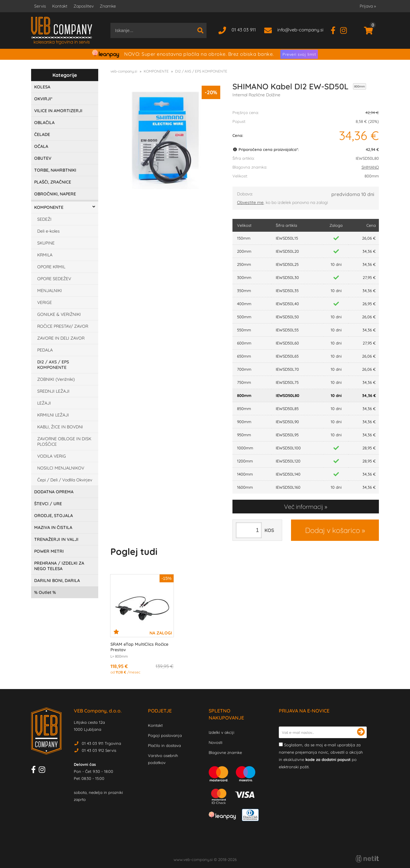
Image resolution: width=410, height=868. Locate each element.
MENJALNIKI (50, 291)
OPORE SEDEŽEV (54, 279)
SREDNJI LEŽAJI (53, 391)
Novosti (216, 742)
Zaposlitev (84, 6)
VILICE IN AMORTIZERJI (58, 111)
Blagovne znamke (225, 752)
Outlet (45, 592)
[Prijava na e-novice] (361, 732)
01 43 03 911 (244, 30)
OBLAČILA (44, 123)
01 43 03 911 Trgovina (101, 743)
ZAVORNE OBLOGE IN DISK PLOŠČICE (64, 441)
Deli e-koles (49, 231)
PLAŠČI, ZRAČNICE (53, 182)
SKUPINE (46, 243)
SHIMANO (370, 167)
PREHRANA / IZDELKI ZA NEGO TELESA (59, 566)
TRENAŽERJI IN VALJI (56, 539)
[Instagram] (346, 30)
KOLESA (42, 87)
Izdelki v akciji (221, 732)
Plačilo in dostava (164, 745)
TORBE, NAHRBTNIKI (55, 170)
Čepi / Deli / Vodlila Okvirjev (65, 480)
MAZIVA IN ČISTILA (53, 527)
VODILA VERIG (52, 456)
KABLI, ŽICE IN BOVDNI (60, 427)
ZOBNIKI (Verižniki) (56, 379)
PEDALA (45, 350)
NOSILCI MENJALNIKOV (61, 468)
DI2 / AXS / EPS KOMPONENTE (53, 365)
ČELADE (42, 134)
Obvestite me (250, 202)
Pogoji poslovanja (165, 735)
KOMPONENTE (49, 207)
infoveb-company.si (300, 30)
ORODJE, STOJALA (54, 516)
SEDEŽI (44, 219)
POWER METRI (49, 551)
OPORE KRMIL (51, 267)
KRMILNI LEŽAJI (53, 415)
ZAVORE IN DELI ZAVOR (61, 338)
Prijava (368, 6)
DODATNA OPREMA (54, 492)
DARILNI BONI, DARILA (57, 580)
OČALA (41, 146)
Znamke (108, 6)
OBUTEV (43, 158)
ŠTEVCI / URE (48, 504)
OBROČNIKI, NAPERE (55, 194)
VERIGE (45, 302)
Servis (40, 6)
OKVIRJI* (43, 99)
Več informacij (304, 507)
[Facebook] (335, 30)
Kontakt (60, 6)
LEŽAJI (44, 403)
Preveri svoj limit (299, 54)
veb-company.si (124, 71)
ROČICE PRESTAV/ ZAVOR (63, 326)
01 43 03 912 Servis (99, 750)
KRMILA (45, 255)
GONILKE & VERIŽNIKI (59, 314)
